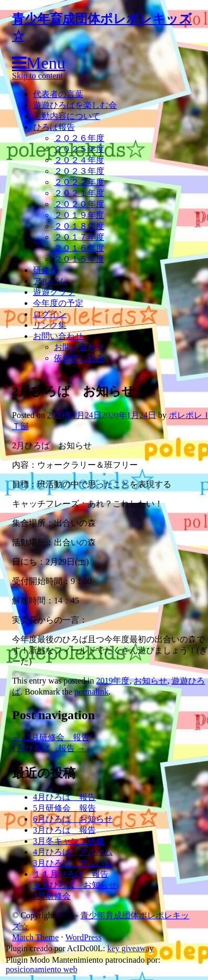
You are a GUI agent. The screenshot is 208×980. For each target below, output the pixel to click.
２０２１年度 (79, 193)
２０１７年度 (79, 237)
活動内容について (67, 116)
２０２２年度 (79, 182)
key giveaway (130, 948)
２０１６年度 (79, 248)
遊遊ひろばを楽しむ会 (75, 105)
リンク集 (50, 325)
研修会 (46, 270)
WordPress (84, 937)
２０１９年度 (79, 215)
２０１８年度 (79, 226)
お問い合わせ (58, 336)
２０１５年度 (79, 259)
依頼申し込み (79, 358)
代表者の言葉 (58, 94)
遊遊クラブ (54, 292)
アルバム (50, 281)
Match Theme (35, 937)
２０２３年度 (79, 171)
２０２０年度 (79, 204)
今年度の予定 (58, 303)
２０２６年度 (79, 138)
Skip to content (37, 76)
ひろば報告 (54, 127)
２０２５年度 (79, 149)
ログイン (50, 314)
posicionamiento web (41, 969)
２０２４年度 (79, 160)
